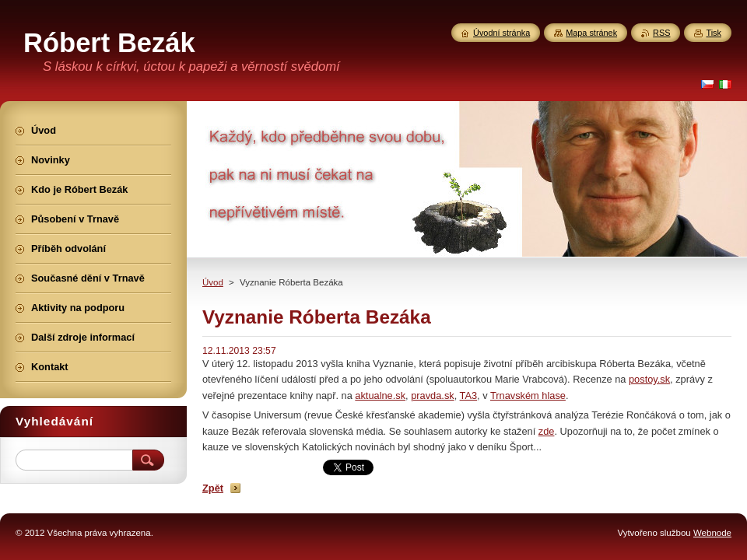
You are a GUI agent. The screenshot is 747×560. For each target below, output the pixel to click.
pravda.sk (432, 395)
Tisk (714, 33)
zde (547, 431)
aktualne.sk (380, 395)
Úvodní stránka (502, 33)
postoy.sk (649, 379)
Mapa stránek (591, 33)
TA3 (469, 395)
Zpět (213, 488)
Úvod (213, 282)
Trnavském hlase (528, 395)
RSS (661, 33)
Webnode (712, 533)
